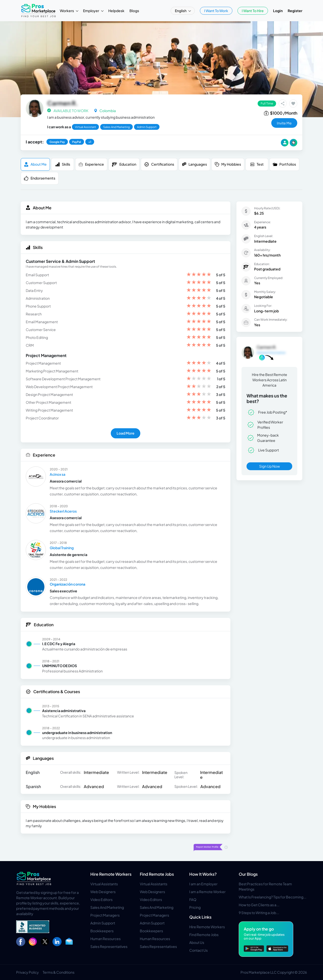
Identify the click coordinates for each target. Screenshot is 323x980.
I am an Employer (203, 884)
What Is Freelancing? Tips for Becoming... (273, 897)
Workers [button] (67, 11)
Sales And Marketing (107, 907)
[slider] (199, 275)
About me (35, 164)
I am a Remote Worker (207, 892)
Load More (126, 433)
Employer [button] (91, 11)
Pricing (195, 907)
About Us (197, 942)
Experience (91, 164)
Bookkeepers (102, 931)
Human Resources (105, 939)
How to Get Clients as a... (259, 905)
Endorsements (40, 178)
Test (257, 164)
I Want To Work (216, 11)
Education (124, 164)
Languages (194, 164)
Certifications (159, 164)
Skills (63, 164)
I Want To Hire (253, 11)
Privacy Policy (28, 972)
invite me (284, 123)
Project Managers (105, 915)
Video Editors (101, 899)
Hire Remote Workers (111, 874)
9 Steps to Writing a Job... (259, 913)
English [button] (181, 11)
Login (278, 11)
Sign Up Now (270, 466)
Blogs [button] (134, 11)
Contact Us (198, 950)
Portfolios (284, 164)
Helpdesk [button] (116, 11)
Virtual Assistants (104, 884)
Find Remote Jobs (157, 874)
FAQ (193, 899)
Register (295, 11)
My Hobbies (228, 164)
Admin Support (103, 923)
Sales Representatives (109, 946)
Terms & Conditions (59, 972)
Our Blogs (248, 874)
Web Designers (103, 892)
